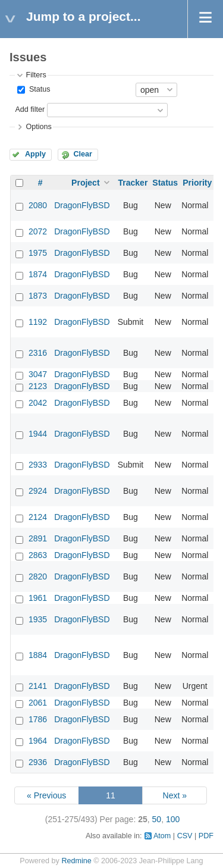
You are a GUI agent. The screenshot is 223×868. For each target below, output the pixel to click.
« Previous (46, 795)
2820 (38, 576)
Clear (83, 154)
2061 (38, 703)
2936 (38, 762)
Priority (197, 183)
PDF (206, 836)
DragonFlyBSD (82, 205)
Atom (162, 836)
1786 (38, 719)
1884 (38, 655)
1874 (38, 274)
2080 (38, 205)
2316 (38, 353)
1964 (38, 741)
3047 (38, 374)
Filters (36, 75)
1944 (38, 434)
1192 (38, 322)
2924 (38, 491)
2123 (38, 386)
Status (38, 89)
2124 (38, 517)
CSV (185, 836)
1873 (38, 296)
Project (85, 183)
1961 (38, 598)
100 (173, 819)
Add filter (30, 109)
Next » (175, 795)
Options (38, 127)
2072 (38, 231)
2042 (38, 403)
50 (157, 819)
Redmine (76, 861)
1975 (38, 253)
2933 (38, 465)
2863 (38, 555)
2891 (38, 538)
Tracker (133, 183)
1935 (38, 619)
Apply (35, 154)
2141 (38, 686)
